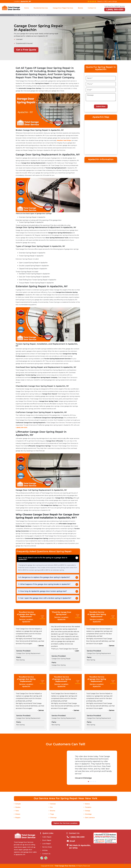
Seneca (87, 804)
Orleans (18, 814)
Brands (80, 8)
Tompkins (88, 807)
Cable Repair (46, 837)
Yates (17, 811)
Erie (51, 807)
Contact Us (92, 8)
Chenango (53, 818)
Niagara (18, 818)
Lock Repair (46, 844)
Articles (44, 850)
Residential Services (41, 8)
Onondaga (88, 814)
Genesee (53, 804)
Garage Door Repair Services (63, 8)
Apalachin (24, 15)
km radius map (101, 137)
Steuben (18, 807)
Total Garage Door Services (65, 866)
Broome (53, 811)
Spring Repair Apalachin (38, 15)
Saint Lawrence (90, 818)
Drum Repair (46, 840)
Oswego (88, 811)
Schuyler (18, 804)
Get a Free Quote (26, 50)
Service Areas (46, 847)
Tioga (52, 814)
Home (26, 8)
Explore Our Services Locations (66, 823)
